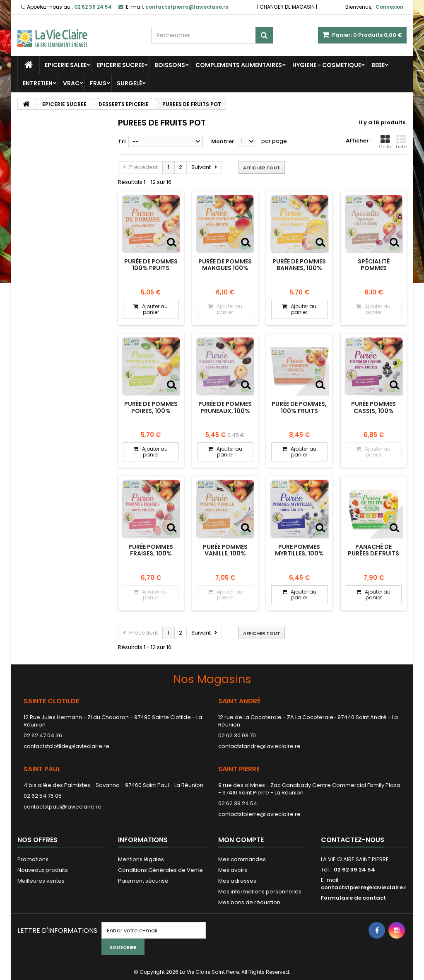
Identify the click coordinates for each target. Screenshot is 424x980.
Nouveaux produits (43, 870)
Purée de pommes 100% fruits (151, 265)
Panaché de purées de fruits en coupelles (373, 554)
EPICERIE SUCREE (120, 65)
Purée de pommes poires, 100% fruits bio (151, 411)
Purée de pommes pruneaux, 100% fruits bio (225, 411)
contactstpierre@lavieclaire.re (259, 814)
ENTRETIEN (38, 83)
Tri (122, 141)
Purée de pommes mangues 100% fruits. (225, 268)
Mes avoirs (233, 870)
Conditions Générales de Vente (160, 870)
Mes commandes (242, 859)
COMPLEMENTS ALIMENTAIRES (239, 65)
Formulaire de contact (353, 898)
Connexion (389, 7)
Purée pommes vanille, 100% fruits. (225, 554)
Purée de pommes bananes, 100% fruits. (299, 268)
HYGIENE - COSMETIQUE (327, 65)
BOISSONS (170, 65)
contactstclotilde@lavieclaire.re (66, 746)
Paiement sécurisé (143, 881)
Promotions (33, 859)
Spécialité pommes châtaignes (373, 268)
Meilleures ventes (41, 881)
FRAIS (98, 83)
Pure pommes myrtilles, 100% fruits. (299, 554)
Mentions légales (141, 859)
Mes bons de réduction (249, 902)
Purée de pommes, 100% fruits (299, 407)
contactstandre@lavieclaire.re (259, 746)
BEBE (378, 65)
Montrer (223, 141)
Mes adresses (237, 881)
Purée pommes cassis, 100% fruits (373, 411)
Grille (385, 142)
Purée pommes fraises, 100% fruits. (151, 554)
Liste (401, 142)
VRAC (71, 83)
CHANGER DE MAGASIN (287, 7)
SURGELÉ (129, 83)
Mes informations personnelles (260, 892)
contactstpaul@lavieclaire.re (63, 807)
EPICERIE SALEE (66, 65)
